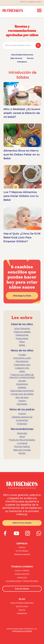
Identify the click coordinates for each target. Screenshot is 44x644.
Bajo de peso (16, 58)
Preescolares (22, 338)
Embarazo (22, 424)
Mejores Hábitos (22, 446)
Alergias (22, 381)
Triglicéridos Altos (22, 365)
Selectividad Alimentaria (22, 55)
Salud (22, 437)
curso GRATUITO (22, 574)
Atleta (22, 371)
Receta (30, 58)
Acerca (22, 547)
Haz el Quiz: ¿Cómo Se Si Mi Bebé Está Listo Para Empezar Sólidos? (22, 238)
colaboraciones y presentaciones (22, 581)
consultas (22, 578)
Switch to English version (31, 2)
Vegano (22, 401)
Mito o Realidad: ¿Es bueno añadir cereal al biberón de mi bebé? (22, 113)
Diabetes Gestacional (22, 417)
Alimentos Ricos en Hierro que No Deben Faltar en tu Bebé (22, 155)
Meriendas (22, 433)
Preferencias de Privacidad (22, 631)
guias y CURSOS (22, 571)
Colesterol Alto (22, 368)
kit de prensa (22, 551)
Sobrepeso (22, 62)
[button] (39, 10)
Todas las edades (22, 332)
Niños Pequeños (22, 328)
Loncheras (22, 443)
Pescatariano (22, 361)
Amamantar (22, 420)
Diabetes (22, 387)
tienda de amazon (22, 554)
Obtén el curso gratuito (22, 523)
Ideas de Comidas (22, 450)
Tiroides (22, 355)
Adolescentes (22, 335)
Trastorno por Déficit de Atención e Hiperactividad (22, 376)
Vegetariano (22, 384)
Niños (22, 342)
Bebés (22, 345)
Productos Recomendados (22, 440)
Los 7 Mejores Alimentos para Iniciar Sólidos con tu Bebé (21, 196)
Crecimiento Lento (22, 358)
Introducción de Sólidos (22, 394)
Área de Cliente (22, 589)
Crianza (22, 414)
